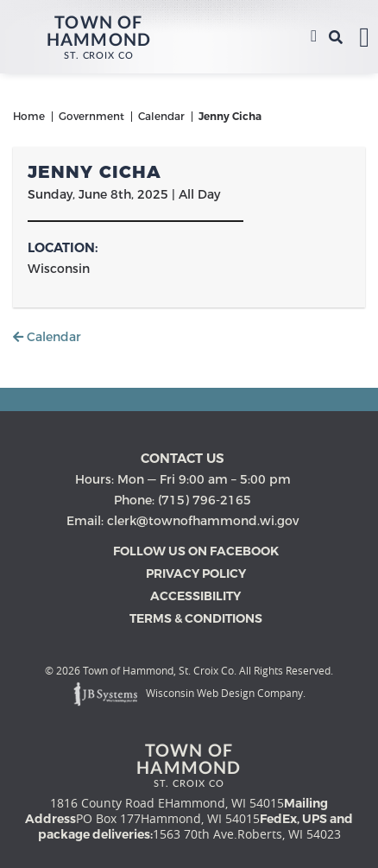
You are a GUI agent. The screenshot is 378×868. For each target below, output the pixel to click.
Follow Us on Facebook (196, 551)
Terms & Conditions (196, 618)
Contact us (183, 458)
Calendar (47, 337)
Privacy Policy (196, 573)
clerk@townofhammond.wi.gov (203, 521)
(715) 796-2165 (314, 37)
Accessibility (195, 596)
